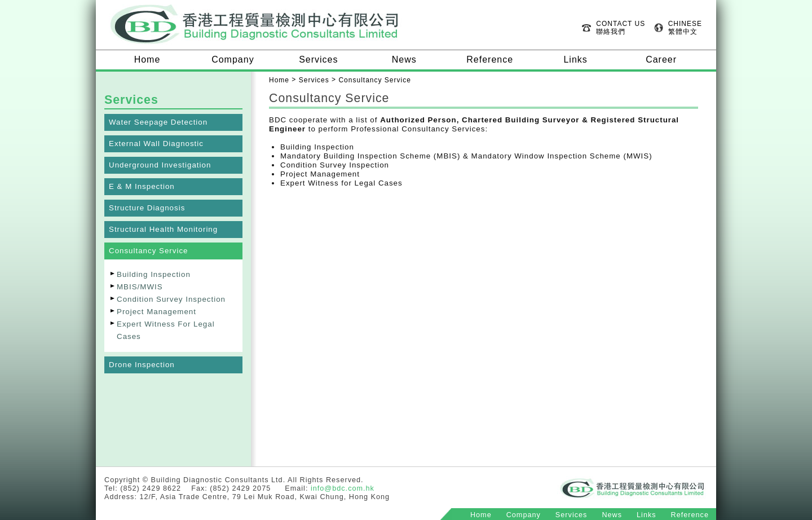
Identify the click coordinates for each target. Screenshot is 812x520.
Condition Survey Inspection (171, 299)
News (404, 60)
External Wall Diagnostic (156, 144)
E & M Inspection (142, 186)
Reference (490, 60)
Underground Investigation (160, 165)
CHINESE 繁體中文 (685, 28)
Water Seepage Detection (158, 122)
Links (575, 60)
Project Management (156, 312)
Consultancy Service (149, 251)
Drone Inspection (142, 365)
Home (147, 60)
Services (318, 60)
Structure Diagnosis (147, 208)
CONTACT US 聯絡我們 (621, 28)
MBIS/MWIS (140, 287)
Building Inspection (154, 274)
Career (661, 60)
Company (233, 60)
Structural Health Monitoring (163, 229)
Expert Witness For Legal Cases (166, 330)
